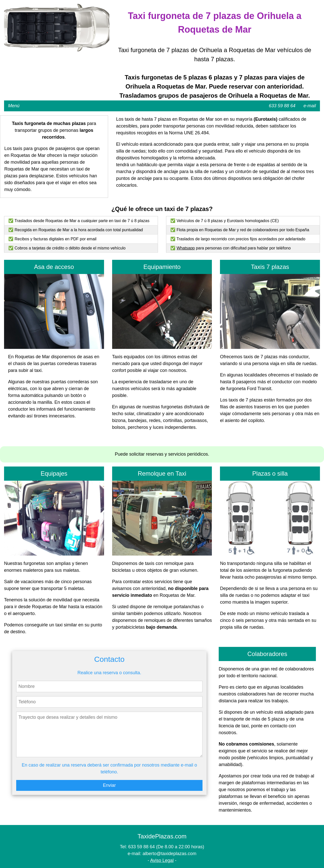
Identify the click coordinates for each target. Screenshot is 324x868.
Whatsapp (186, 248)
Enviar (109, 785)
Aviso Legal (162, 860)
